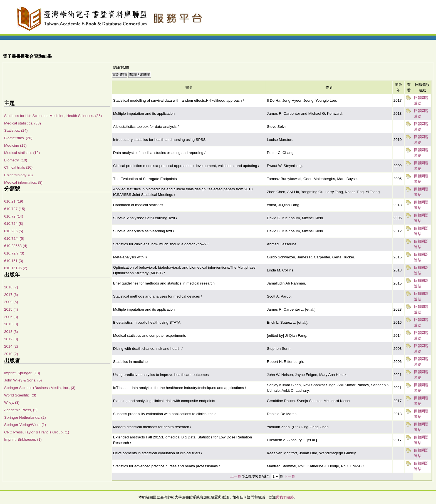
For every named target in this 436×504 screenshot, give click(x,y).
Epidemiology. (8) (18, 175)
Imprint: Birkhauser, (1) (23, 439)
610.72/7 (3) (14, 253)
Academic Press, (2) (21, 410)
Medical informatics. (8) (23, 182)
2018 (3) (11, 332)
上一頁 (236, 476)
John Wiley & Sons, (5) (23, 380)
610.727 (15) (15, 209)
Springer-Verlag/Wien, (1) (25, 425)
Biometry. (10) (16, 160)
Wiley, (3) (12, 402)
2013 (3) (11, 324)
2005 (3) (11, 317)
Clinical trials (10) (18, 167)
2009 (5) (11, 302)
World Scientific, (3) (20, 395)
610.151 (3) (14, 261)
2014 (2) (11, 346)
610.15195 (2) (16, 268)
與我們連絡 (285, 497)
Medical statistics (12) (22, 153)
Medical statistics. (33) (23, 123)
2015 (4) (11, 309)
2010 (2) (11, 354)
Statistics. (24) (16, 130)
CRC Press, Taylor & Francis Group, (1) (37, 432)
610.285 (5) (14, 231)
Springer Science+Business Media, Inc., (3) (40, 388)
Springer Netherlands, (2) (25, 417)
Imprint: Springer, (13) (22, 373)
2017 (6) (11, 295)
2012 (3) (11, 339)
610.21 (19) (14, 201)
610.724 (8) (14, 224)
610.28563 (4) (16, 246)
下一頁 (290, 476)
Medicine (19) (15, 145)
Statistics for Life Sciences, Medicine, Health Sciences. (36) (53, 116)
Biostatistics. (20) (18, 138)
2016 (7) (11, 287)
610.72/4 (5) (14, 239)
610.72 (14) (14, 216)
